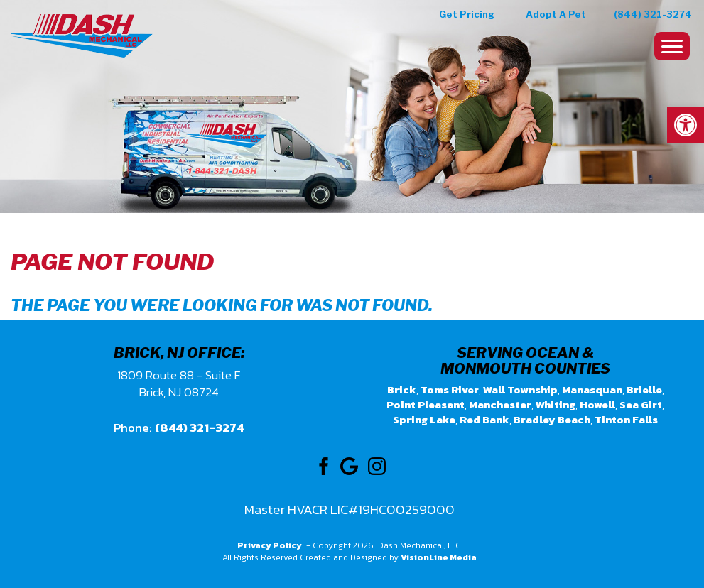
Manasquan (592, 390)
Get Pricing (467, 14)
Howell (597, 404)
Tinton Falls (626, 419)
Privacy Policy (270, 545)
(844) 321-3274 (653, 14)
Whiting (556, 404)
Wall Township (520, 390)
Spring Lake (424, 419)
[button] (686, 125)
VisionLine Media (439, 557)
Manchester (500, 404)
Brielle (644, 390)
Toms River (450, 390)
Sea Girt (641, 404)
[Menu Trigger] (672, 46)
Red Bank (484, 419)
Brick (402, 390)
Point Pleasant (426, 404)
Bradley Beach (552, 419)
